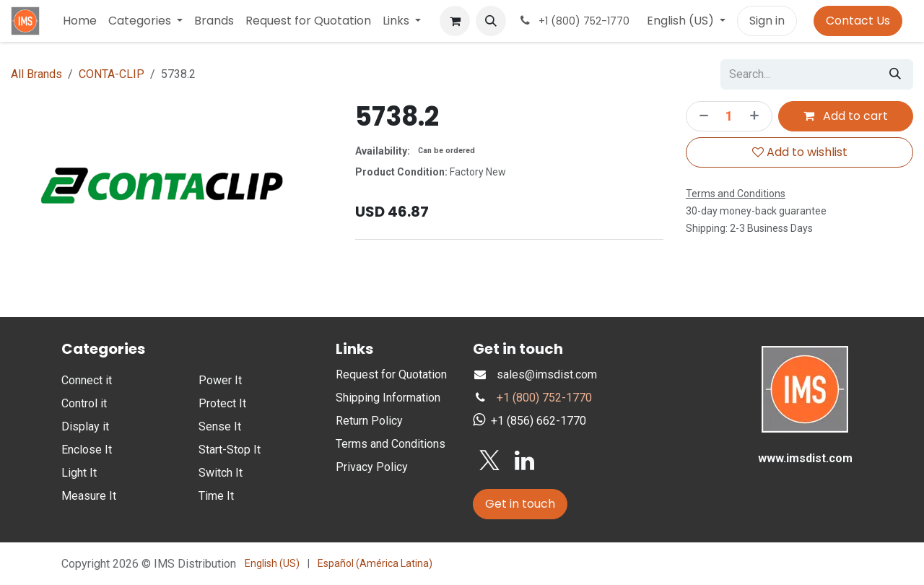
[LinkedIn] (524, 461)
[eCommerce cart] (455, 21)
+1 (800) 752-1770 (544, 398)
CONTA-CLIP (112, 74)
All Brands (36, 74)
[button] (491, 21)
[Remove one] (701, 116)
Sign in (767, 21)
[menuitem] (80, 21)
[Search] (895, 74)
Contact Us (858, 21)
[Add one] (757, 116)
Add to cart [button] (846, 116)
